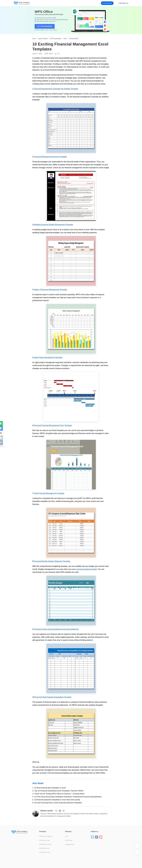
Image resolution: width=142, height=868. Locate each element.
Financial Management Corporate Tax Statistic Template (56, 89)
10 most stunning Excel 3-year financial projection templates (57, 803)
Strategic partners (70, 844)
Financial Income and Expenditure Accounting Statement (56, 629)
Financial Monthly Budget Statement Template (52, 561)
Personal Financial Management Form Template (53, 425)
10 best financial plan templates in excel (49, 788)
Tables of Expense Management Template (50, 290)
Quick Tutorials (43, 39)
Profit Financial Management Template (49, 493)
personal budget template (87, 569)
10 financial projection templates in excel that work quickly (56, 800)
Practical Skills (74, 39)
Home (34, 39)
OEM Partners (69, 840)
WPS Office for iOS (44, 848)
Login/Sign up (123, 3)
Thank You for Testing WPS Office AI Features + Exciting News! (58, 794)
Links (66, 836)
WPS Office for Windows (46, 836)
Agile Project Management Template (48, 357)
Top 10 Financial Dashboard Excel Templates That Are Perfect (58, 791)
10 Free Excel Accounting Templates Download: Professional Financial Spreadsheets (67, 797)
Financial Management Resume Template (50, 157)
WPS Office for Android (45, 844)
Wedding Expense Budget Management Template (54, 225)
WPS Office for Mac (45, 840)
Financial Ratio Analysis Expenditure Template (53, 697)
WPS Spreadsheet (56, 39)
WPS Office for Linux (45, 852)
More (65, 39)
